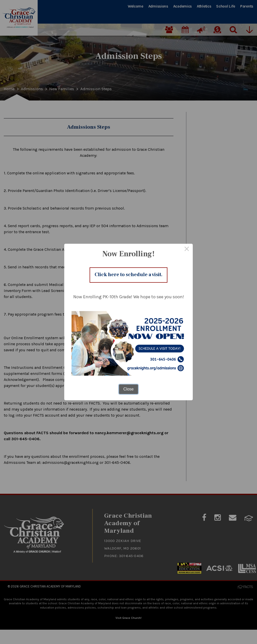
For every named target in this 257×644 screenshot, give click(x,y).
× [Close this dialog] (187, 249)
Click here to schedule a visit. (128, 275)
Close (129, 390)
